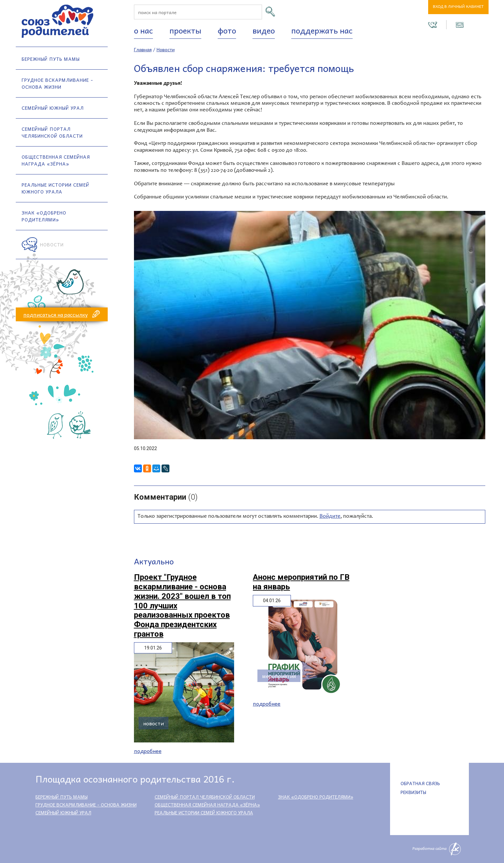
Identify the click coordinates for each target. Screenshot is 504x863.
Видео (264, 30)
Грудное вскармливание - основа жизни (57, 83)
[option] (310, 325)
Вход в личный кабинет (458, 7)
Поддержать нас (322, 30)
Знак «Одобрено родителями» (44, 216)
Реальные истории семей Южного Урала (55, 188)
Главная (143, 49)
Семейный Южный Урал (53, 108)
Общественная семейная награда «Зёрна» (56, 160)
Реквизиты (413, 792)
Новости (52, 244)
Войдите (330, 517)
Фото (227, 30)
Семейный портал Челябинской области (52, 132)
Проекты (185, 30)
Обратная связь (420, 783)
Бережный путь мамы (51, 59)
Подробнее (148, 751)
